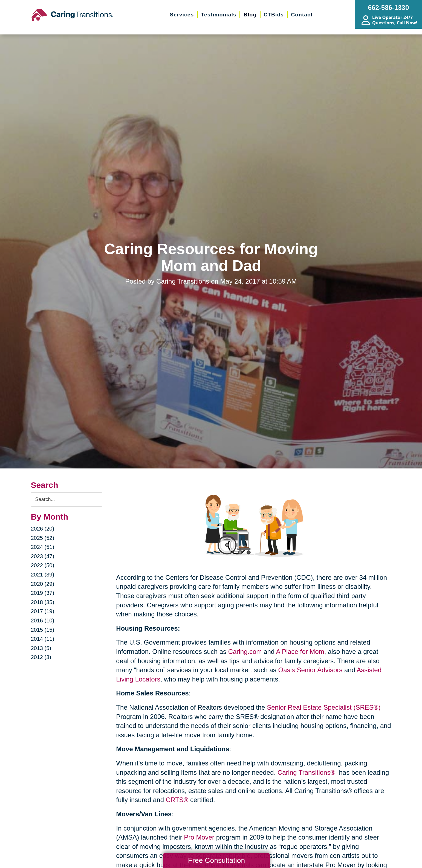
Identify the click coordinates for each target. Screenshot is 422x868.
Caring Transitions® (307, 772)
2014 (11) (42, 639)
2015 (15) (42, 630)
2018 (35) (42, 602)
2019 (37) (42, 593)
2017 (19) (42, 611)
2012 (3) (41, 657)
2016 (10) (42, 621)
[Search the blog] (67, 499)
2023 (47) (42, 556)
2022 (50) (42, 565)
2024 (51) (42, 547)
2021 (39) (42, 575)
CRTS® (177, 800)
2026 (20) (42, 529)
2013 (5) (41, 648)
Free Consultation (216, 860)
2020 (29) (42, 584)
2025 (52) (42, 538)
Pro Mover (199, 837)
